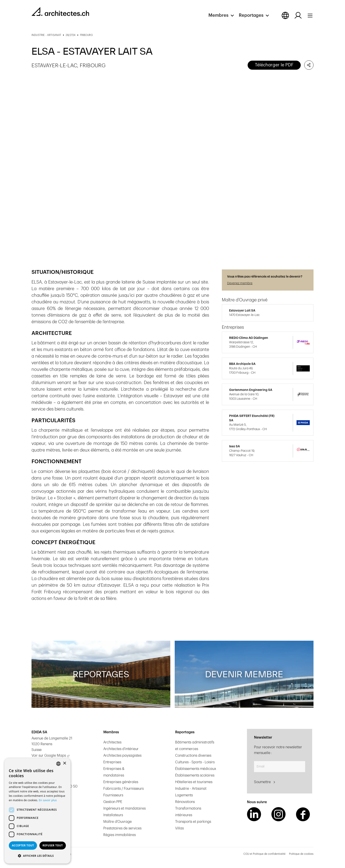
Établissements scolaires (195, 775)
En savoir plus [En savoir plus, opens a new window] (48, 800)
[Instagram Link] (278, 814)
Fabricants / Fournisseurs (123, 789)
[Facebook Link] (303, 814)
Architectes (112, 742)
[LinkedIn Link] (254, 814)
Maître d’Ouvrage (118, 822)
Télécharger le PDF (274, 65)
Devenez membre (240, 283)
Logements (184, 795)
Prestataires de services (122, 828)
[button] (224, 15)
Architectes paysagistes (122, 756)
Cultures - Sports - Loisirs (195, 762)
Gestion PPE (113, 802)
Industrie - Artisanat (191, 789)
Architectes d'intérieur (121, 749)
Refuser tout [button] (53, 845)
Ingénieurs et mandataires (124, 808)
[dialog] (37, 811)
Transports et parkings (193, 822)
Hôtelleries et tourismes (194, 782)
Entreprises (112, 762)
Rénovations (185, 802)
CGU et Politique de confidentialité (264, 854)
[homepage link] (60, 11)
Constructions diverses (193, 756)
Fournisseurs (113, 795)
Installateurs (113, 815)
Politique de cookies (301, 854)
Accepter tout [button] (23, 845)
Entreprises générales (121, 782)
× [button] (64, 763)
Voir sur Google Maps (49, 756)
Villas (179, 828)
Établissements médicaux (196, 769)
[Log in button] (298, 15)
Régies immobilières (120, 835)
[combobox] (58, 764)
